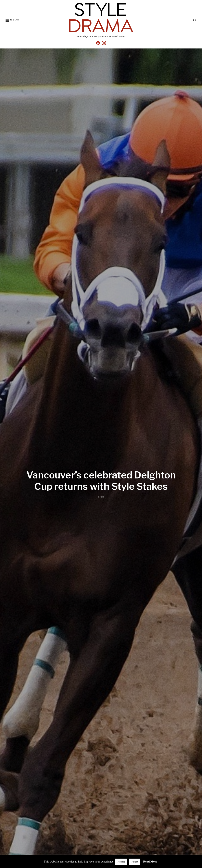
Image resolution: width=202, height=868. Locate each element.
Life (101, 497)
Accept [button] (121, 862)
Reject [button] (135, 862)
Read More (150, 862)
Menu (12, 21)
